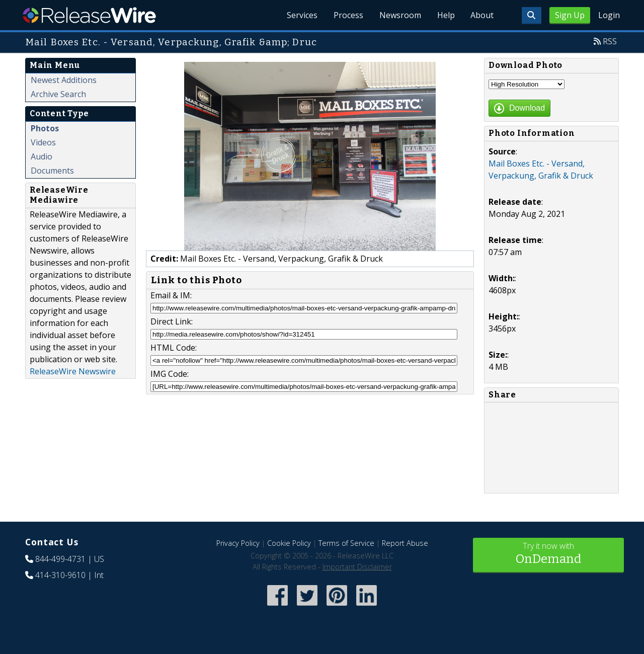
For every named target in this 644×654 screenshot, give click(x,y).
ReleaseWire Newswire (73, 371)
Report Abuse (405, 543)
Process (348, 15)
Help (446, 15)
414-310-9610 (60, 575)
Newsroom (400, 15)
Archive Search (58, 94)
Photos (45, 128)
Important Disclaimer (357, 567)
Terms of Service (346, 543)
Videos (43, 142)
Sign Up (570, 15)
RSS (610, 41)
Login (609, 15)
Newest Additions (64, 80)
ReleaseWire (89, 15)
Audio (42, 156)
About (482, 15)
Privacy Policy (238, 543)
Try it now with (548, 554)
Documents (52, 171)
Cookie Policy (289, 543)
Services (302, 15)
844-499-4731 (60, 559)
